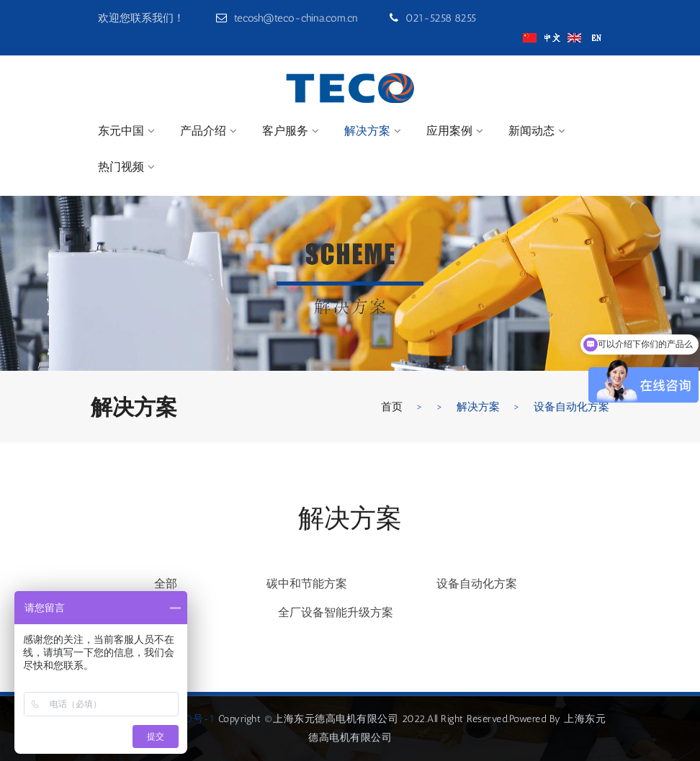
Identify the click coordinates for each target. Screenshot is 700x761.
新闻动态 (531, 131)
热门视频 (121, 167)
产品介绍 (203, 131)
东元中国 (121, 131)
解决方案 (367, 131)
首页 (392, 407)
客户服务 (285, 131)
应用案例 (449, 131)
